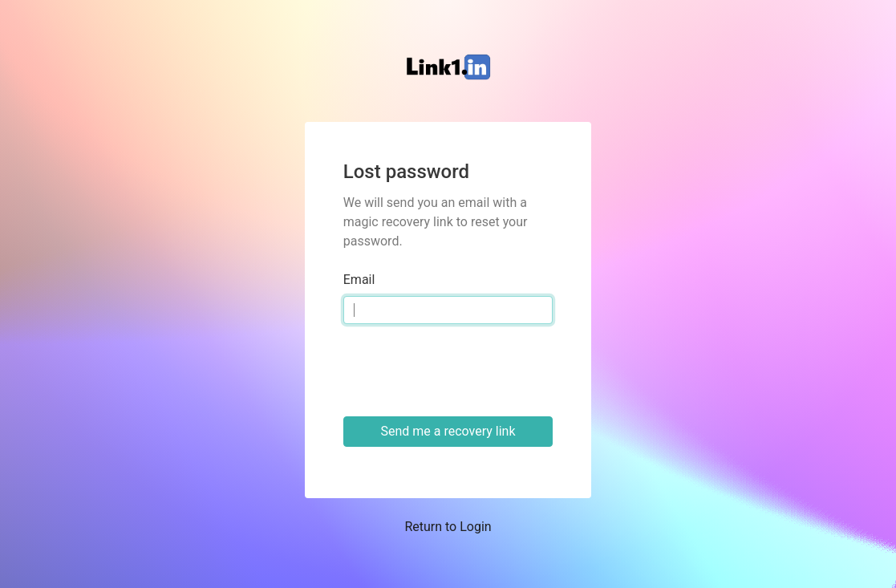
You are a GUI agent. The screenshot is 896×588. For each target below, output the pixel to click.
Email (359, 280)
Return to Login (448, 527)
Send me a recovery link (448, 431)
